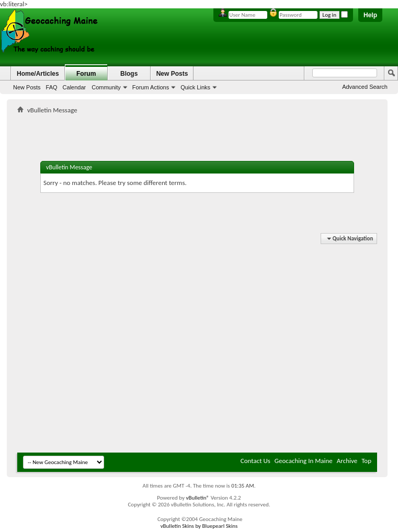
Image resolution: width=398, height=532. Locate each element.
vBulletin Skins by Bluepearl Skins (199, 526)
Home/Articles (38, 74)
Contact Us (255, 461)
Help (370, 15)
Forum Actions (151, 87)
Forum (86, 74)
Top (366, 461)
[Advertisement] (98, 347)
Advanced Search (365, 87)
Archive (347, 461)
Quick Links (195, 87)
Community (106, 87)
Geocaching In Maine (304, 461)
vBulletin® (197, 498)
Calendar (75, 87)
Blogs (129, 74)
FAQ (52, 87)
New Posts (27, 87)
